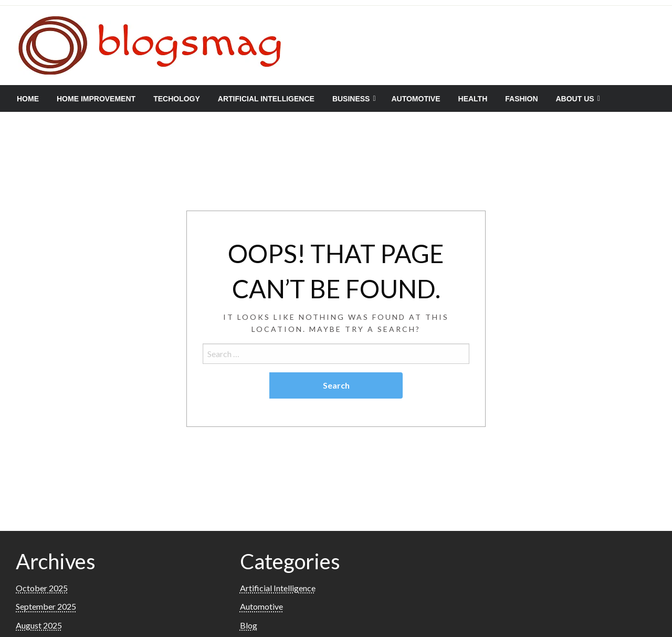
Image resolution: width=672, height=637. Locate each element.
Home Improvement (96, 99)
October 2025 (42, 588)
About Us (575, 99)
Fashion (521, 99)
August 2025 (39, 625)
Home (28, 99)
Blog (249, 625)
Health (473, 99)
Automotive (416, 99)
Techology (177, 99)
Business (351, 99)
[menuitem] (28, 99)
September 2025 (46, 606)
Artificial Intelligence (266, 99)
